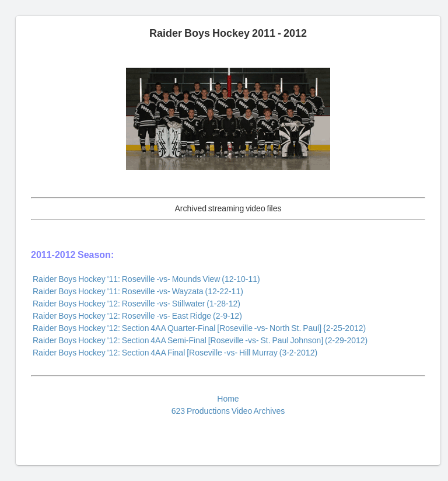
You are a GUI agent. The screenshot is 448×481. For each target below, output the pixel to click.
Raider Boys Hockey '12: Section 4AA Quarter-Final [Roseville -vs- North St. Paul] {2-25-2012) (199, 328)
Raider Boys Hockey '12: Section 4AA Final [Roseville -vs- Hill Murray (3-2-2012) (175, 353)
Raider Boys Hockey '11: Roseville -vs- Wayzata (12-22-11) (138, 291)
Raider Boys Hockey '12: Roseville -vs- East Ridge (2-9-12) (137, 316)
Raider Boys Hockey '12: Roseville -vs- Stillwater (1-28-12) (136, 304)
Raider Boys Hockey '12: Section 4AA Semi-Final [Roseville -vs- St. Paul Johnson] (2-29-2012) (200, 340)
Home (228, 399)
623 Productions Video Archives (228, 411)
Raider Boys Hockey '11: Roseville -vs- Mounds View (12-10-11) (146, 279)
